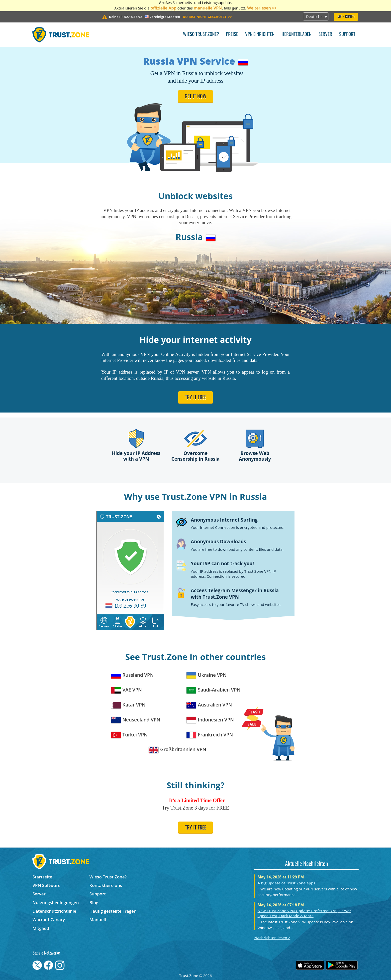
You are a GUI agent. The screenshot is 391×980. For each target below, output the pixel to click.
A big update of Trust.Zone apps (286, 883)
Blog (94, 903)
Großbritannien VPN (178, 750)
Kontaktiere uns (106, 885)
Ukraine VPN (206, 675)
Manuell (98, 919)
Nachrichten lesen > (272, 938)
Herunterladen (296, 35)
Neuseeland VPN (136, 720)
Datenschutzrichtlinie (54, 911)
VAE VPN (127, 690)
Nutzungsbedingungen (56, 903)
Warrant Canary (49, 919)
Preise (232, 35)
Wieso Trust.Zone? (201, 35)
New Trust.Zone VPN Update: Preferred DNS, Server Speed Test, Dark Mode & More (304, 913)
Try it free (196, 398)
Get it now (196, 97)
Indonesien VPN (210, 720)
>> (207, 17)
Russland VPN (133, 675)
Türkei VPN (129, 735)
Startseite (42, 877)
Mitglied (41, 928)
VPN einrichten (260, 35)
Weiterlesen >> (262, 8)
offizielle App (164, 8)
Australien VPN (209, 705)
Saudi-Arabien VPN (213, 690)
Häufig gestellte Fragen (113, 911)
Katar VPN (128, 705)
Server (325, 35)
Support (347, 35)
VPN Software (46, 885)
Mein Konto (346, 17)
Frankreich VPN (210, 735)
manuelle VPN (208, 8)
